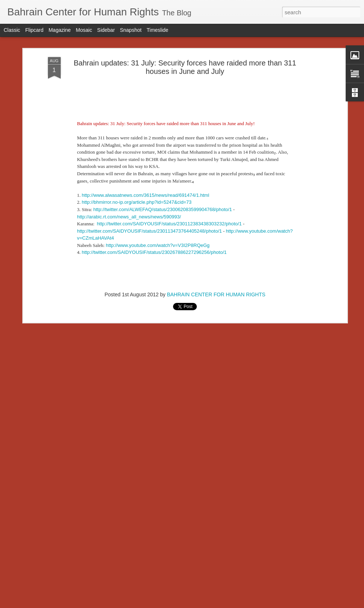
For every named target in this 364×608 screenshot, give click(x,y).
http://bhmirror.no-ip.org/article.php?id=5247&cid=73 (137, 100)
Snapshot (131, 30)
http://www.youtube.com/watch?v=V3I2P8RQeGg (158, 143)
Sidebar (106, 30)
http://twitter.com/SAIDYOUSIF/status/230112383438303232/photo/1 (169, 122)
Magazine (60, 30)
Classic (12, 30)
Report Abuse (226, 604)
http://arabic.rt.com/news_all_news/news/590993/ (129, 115)
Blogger (205, 604)
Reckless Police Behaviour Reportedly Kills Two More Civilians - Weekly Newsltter (137, 495)
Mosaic (84, 30)
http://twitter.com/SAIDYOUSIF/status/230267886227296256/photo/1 (154, 151)
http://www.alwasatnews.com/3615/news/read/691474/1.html (146, 93)
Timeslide (157, 30)
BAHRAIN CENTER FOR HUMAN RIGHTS (216, 193)
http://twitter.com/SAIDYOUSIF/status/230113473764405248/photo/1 (150, 129)
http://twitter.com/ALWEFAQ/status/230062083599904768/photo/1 (163, 107)
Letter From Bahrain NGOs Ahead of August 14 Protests (104, 568)
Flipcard (34, 30)
